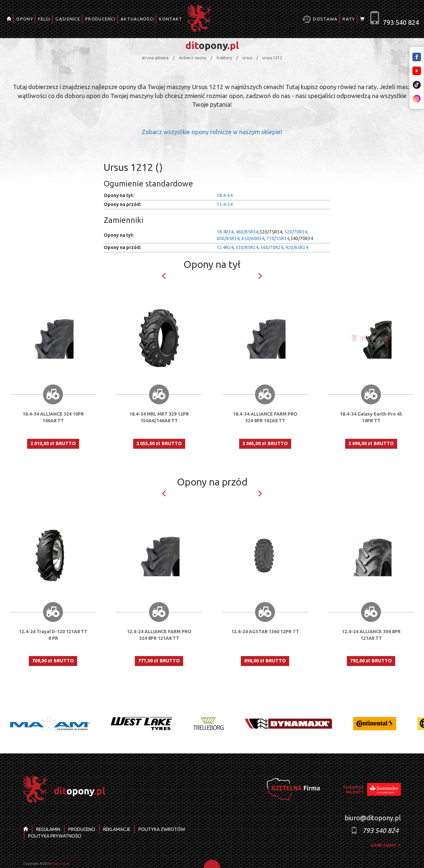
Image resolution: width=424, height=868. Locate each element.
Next (260, 276)
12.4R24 (225, 247)
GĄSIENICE (68, 19)
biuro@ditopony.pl (373, 818)
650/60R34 (253, 238)
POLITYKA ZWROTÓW (165, 829)
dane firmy (386, 845)
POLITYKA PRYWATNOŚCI (55, 836)
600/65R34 (228, 238)
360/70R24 (272, 247)
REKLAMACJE (119, 829)
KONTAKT (171, 19)
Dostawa (320, 19)
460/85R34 (247, 232)
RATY (349, 19)
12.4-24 (225, 204)
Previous (164, 276)
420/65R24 (297, 247)
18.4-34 (225, 195)
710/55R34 (278, 238)
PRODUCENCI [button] (100, 19)
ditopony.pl (60, 864)
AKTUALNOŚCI (137, 19)
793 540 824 (401, 22)
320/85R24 (247, 247)
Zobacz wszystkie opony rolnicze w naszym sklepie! (212, 132)
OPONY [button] (25, 19)
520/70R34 (296, 232)
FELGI (44, 19)
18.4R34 (225, 232)
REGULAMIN (48, 829)
